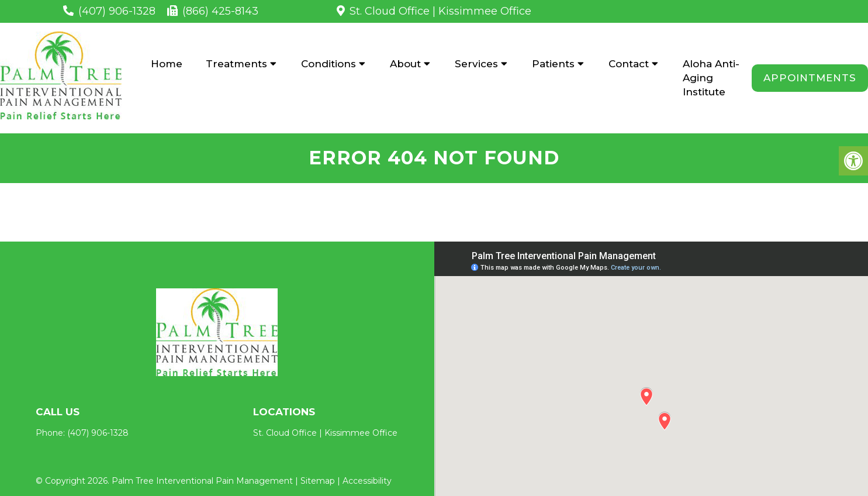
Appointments (810, 78)
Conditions (328, 64)
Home (167, 64)
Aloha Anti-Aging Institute (711, 78)
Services (476, 64)
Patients (553, 64)
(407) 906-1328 (117, 11)
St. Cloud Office (390, 11)
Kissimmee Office (485, 11)
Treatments (236, 64)
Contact (629, 64)
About (405, 64)
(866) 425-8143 (220, 11)
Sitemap (318, 481)
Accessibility (367, 481)
